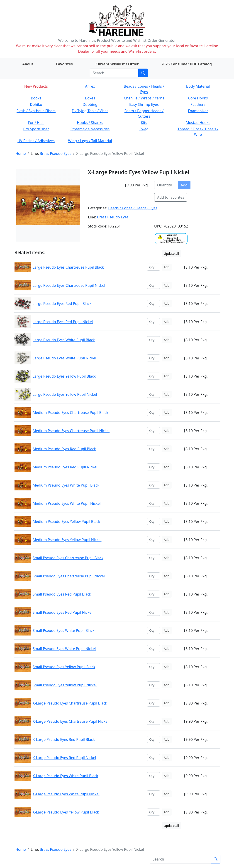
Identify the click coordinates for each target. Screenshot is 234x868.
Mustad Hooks (198, 123)
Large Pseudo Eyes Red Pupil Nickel (63, 322)
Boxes (90, 98)
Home (21, 153)
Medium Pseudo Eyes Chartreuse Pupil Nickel (71, 431)
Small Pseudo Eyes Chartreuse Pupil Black (68, 558)
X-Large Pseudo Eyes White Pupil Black (65, 776)
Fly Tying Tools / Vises (90, 111)
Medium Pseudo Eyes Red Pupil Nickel (65, 467)
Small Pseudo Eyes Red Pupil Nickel (62, 612)
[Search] (114, 73)
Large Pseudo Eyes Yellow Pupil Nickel (65, 394)
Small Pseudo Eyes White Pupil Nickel (64, 649)
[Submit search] (143, 73)
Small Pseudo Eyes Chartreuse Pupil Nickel (69, 576)
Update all (171, 253)
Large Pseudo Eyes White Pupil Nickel (64, 358)
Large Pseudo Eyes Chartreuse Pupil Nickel (69, 285)
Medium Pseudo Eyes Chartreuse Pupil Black (70, 413)
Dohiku (36, 104)
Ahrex (90, 86)
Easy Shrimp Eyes (144, 104)
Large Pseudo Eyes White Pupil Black (64, 340)
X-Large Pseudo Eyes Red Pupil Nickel (64, 758)
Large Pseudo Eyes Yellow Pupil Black (64, 376)
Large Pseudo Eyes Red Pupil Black (62, 304)
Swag (144, 129)
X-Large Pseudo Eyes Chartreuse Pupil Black (70, 703)
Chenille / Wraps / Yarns (144, 98)
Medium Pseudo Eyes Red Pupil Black (64, 449)
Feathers (198, 104)
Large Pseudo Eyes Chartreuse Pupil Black (68, 267)
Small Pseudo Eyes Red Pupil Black (62, 594)
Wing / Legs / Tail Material (90, 141)
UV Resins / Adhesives (36, 141)
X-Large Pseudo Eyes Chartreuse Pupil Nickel (71, 721)
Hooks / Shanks (90, 123)
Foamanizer (198, 111)
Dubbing (90, 104)
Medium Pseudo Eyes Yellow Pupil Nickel (67, 540)
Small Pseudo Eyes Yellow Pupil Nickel (65, 685)
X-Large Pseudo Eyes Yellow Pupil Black (66, 812)
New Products (36, 86)
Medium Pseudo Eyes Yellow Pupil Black (66, 522)
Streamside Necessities (90, 129)
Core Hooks (198, 98)
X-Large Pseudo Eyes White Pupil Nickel (66, 794)
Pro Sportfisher (36, 129)
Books (36, 98)
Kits (144, 123)
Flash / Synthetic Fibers (36, 111)
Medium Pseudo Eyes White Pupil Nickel (67, 503)
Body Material (198, 86)
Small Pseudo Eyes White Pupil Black (63, 631)
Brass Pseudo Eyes (55, 153)
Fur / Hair (36, 123)
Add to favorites (171, 197)
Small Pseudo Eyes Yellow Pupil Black (64, 667)
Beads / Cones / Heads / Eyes (133, 208)
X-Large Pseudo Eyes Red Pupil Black (64, 739)
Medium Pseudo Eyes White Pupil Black (66, 485)
